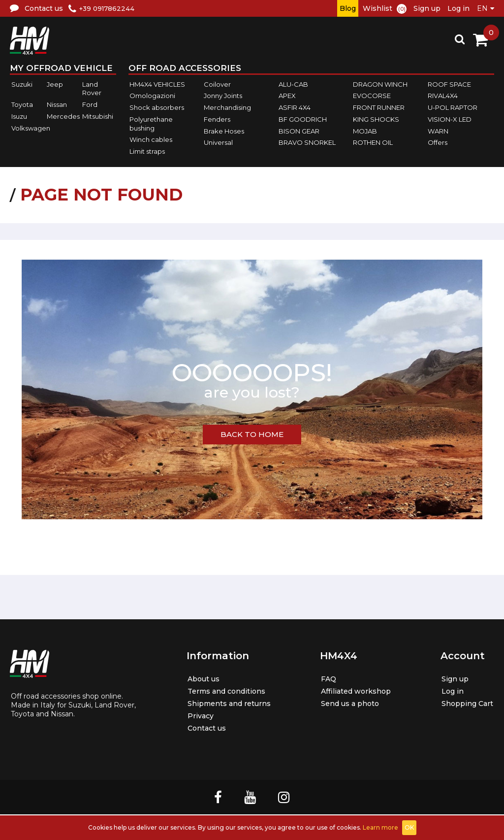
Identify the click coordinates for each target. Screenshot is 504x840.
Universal (218, 142)
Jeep (55, 84)
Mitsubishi (98, 116)
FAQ (323, 679)
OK (409, 827)
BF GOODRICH (303, 119)
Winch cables (151, 139)
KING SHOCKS (376, 119)
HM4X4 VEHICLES (157, 84)
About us (198, 679)
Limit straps (147, 151)
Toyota (22, 104)
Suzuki (22, 84)
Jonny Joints (223, 96)
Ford (90, 104)
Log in (458, 8)
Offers (438, 142)
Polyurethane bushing (151, 124)
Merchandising (227, 107)
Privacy (194, 716)
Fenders (217, 119)
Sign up (427, 8)
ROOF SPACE (449, 84)
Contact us (202, 728)
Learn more (380, 827)
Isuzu (19, 116)
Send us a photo (346, 703)
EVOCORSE (372, 96)
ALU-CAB (293, 84)
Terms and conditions (223, 691)
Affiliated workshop (353, 691)
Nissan (57, 104)
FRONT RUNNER (379, 107)
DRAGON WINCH (380, 84)
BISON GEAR (299, 131)
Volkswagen (31, 128)
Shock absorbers (157, 107)
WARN (438, 131)
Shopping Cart (464, 703)
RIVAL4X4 (443, 96)
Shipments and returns (225, 703)
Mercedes (63, 116)
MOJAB (365, 131)
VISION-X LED (450, 119)
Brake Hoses (224, 131)
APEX (287, 96)
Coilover (217, 84)
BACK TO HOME (252, 434)
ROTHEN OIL (373, 142)
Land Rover (92, 89)
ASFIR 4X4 (295, 107)
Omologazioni (152, 96)
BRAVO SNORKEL (307, 142)
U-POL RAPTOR (453, 107)
